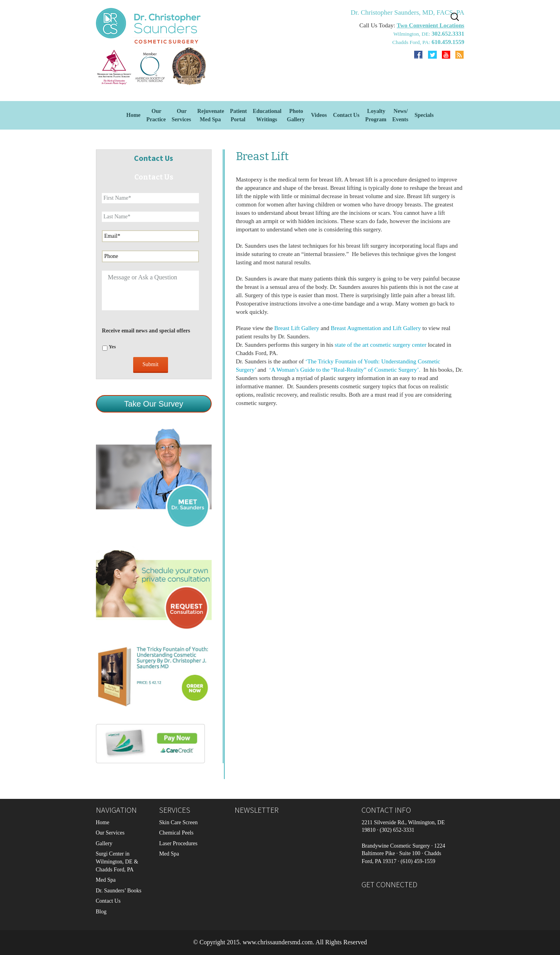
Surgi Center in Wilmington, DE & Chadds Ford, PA (117, 861)
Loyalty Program (376, 115)
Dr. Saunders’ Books (119, 891)
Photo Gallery (296, 115)
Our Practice (156, 115)
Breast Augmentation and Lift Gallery (376, 328)
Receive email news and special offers (146, 331)
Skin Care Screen (178, 822)
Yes (113, 347)
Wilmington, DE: (412, 34)
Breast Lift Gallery (297, 328)
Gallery (104, 843)
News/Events (400, 115)
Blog (101, 912)
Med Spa (106, 880)
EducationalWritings (267, 115)
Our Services (110, 833)
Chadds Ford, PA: (412, 42)
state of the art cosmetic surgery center (381, 345)
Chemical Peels (176, 833)
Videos (319, 115)
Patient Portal (238, 115)
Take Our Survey (154, 404)
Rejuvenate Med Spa (211, 115)
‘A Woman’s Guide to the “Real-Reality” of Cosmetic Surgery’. (346, 370)
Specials (424, 115)
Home (134, 115)
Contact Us (346, 115)
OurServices (181, 115)
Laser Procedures (178, 843)
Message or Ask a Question (150, 290)
